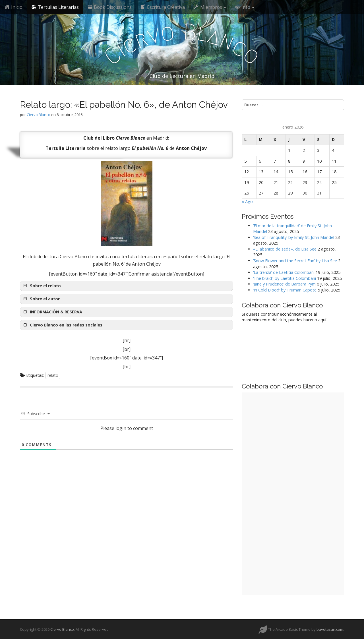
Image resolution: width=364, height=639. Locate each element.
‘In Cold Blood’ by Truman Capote (285, 290)
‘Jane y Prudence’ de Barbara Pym (284, 284)
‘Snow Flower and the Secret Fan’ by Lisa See (295, 261)
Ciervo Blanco (39, 115)
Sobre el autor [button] (41, 299)
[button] (127, 312)
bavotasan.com (330, 629)
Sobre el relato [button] (42, 286)
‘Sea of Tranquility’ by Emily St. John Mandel (294, 237)
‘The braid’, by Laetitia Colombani (285, 278)
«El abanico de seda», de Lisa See (285, 249)
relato (53, 375)
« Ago (247, 201)
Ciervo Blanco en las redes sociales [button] (62, 325)
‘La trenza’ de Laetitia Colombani (284, 272)
